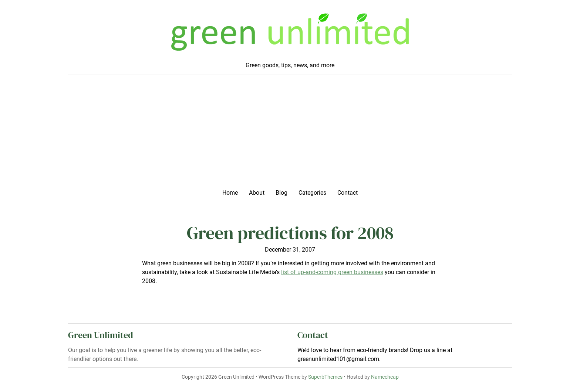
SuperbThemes (325, 377)
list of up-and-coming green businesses (332, 272)
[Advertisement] (290, 134)
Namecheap (385, 377)
